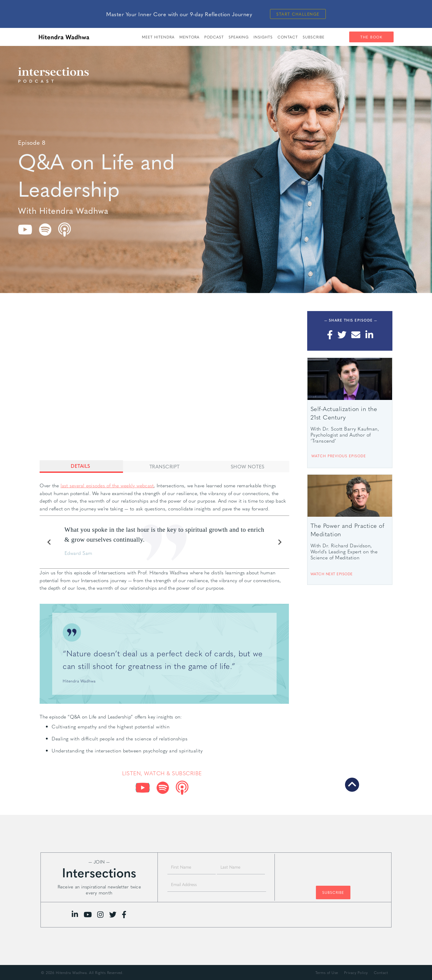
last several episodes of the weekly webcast (107, 485)
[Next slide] (280, 542)
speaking (239, 37)
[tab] (81, 466)
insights (263, 37)
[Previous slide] (49, 542)
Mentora (189, 37)
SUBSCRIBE (314, 37)
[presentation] (333, 867)
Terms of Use (327, 972)
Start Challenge (298, 14)
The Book (371, 37)
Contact (288, 37)
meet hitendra (158, 37)
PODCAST (214, 37)
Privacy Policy (356, 972)
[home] (64, 37)
